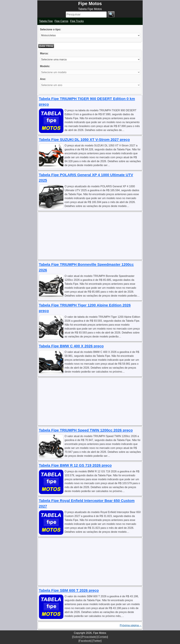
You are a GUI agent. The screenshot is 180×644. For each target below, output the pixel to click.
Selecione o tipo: (51, 29)
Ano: (43, 79)
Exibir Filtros (46, 46)
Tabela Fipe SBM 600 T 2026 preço (69, 590)
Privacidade (89, 637)
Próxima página (131, 625)
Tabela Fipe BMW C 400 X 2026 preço (71, 346)
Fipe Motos (90, 4)
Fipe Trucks (77, 21)
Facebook (85, 641)
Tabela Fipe (46, 21)
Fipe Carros (62, 21)
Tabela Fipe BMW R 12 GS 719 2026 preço (75, 465)
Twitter (97, 641)
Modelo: (45, 66)
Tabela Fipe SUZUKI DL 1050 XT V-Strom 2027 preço (84, 140)
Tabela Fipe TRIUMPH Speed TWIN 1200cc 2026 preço (86, 430)
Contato (103, 637)
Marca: (44, 53)
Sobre (76, 637)
